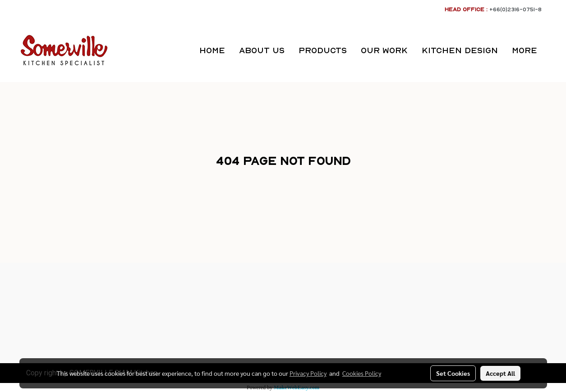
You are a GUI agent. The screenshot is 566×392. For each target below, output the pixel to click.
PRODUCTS (323, 50)
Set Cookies (453, 373)
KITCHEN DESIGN (460, 50)
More (525, 50)
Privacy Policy (308, 373)
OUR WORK (384, 50)
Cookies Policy (362, 373)
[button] (552, 50)
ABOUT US (262, 50)
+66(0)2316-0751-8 (515, 9)
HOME (212, 50)
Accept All (500, 373)
